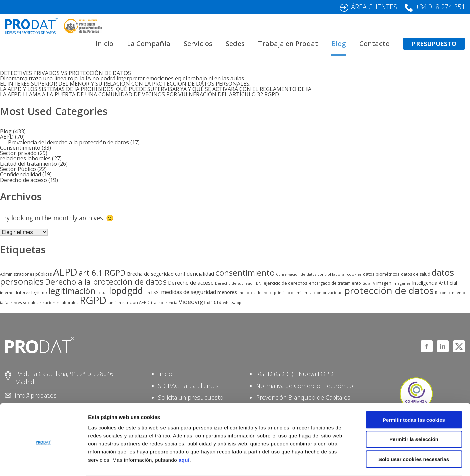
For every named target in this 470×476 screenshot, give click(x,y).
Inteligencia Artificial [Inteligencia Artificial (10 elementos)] (435, 283)
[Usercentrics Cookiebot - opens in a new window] (44, 463)
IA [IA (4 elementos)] (373, 283)
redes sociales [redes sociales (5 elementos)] (25, 302)
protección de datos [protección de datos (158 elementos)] (389, 290)
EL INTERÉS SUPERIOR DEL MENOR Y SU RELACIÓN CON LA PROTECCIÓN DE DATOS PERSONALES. (125, 84)
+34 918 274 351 (440, 7)
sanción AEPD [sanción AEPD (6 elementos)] (136, 302)
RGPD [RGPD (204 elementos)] (93, 300)
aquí (184, 434)
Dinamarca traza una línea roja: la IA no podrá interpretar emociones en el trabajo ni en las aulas (122, 78)
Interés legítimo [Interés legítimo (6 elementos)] (32, 293)
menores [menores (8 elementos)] (227, 292)
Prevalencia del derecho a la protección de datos (68, 142)
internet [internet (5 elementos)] (7, 293)
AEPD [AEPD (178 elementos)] (65, 272)
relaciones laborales (25, 158)
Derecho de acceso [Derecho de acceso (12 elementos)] (191, 283)
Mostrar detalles (361, 463)
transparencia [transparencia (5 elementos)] (164, 302)
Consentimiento (20, 148)
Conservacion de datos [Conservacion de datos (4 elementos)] (296, 274)
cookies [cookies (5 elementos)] (354, 274)
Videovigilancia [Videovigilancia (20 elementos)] (200, 302)
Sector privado (18, 153)
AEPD (7, 137)
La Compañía (149, 44)
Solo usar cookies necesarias (414, 433)
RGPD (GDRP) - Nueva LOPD (295, 374)
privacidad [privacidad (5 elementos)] (333, 293)
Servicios (198, 44)
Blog (339, 44)
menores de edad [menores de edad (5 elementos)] (255, 293)
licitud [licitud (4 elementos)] (102, 293)
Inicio (104, 44)
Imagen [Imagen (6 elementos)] (384, 283)
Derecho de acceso (24, 180)
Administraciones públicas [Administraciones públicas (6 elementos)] (26, 274)
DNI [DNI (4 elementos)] (259, 283)
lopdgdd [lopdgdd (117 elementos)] (126, 291)
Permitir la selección (414, 414)
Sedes (235, 44)
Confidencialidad (21, 174)
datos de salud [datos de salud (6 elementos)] (416, 274)
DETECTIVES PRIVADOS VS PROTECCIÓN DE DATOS (65, 73)
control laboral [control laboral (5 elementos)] (331, 274)
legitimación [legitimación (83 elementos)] (72, 291)
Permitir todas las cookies (414, 394)
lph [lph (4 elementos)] (147, 293)
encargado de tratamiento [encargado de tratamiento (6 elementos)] (335, 283)
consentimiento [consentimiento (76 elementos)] (245, 272)
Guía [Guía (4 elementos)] (366, 283)
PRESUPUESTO (434, 44)
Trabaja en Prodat (288, 44)
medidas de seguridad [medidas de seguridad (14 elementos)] (189, 292)
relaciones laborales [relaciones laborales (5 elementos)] (59, 302)
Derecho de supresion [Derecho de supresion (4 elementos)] (235, 283)
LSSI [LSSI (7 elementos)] (156, 292)
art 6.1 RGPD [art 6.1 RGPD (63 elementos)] (102, 273)
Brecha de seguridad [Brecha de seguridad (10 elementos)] (150, 274)
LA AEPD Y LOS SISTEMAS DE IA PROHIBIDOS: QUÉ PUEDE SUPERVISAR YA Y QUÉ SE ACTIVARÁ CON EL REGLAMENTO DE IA (156, 89)
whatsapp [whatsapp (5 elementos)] (232, 302)
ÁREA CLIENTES (374, 7)
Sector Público (18, 169)
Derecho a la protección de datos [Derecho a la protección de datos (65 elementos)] (106, 282)
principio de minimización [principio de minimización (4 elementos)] (298, 293)
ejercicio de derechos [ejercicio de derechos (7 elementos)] (286, 283)
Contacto (374, 44)
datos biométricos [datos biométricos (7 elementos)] (381, 274)
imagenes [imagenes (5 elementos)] (402, 283)
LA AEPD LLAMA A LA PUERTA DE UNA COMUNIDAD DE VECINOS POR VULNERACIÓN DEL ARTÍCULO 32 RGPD (139, 94)
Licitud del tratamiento (28, 164)
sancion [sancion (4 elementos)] (114, 303)
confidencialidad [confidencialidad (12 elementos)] (194, 274)
